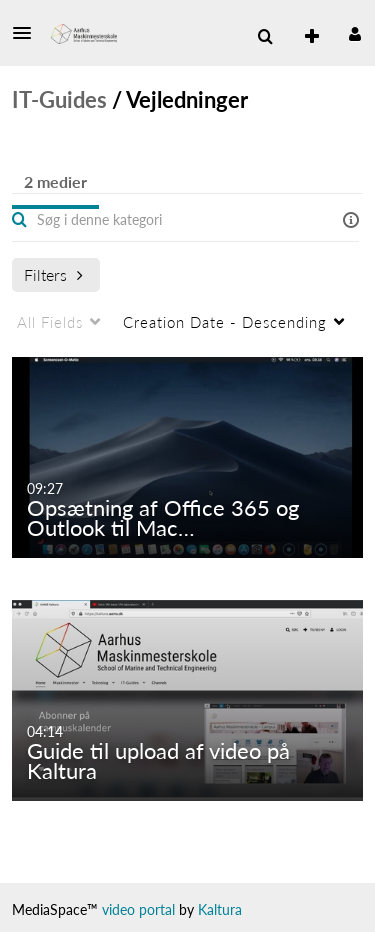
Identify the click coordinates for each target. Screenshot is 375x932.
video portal (138, 909)
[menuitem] (304, 37)
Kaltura (220, 909)
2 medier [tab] (55, 181)
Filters (53, 274)
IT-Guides (59, 99)
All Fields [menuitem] (50, 322)
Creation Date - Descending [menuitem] (225, 322)
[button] (28, 33)
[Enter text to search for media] (152, 220)
